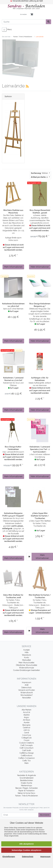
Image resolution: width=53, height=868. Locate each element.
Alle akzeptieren (26, 844)
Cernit (26, 733)
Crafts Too (26, 761)
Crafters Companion (26, 758)
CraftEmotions (27, 756)
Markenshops (27, 786)
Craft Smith (26, 750)
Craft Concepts (27, 745)
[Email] (20, 815)
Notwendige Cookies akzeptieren (26, 850)
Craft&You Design (27, 753)
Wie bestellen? (27, 695)
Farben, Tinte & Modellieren (27, 796)
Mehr (27, 763)
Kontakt (26, 650)
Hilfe (27, 652)
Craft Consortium (26, 748)
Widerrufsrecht (27, 693)
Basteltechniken (27, 780)
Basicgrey (26, 725)
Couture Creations (27, 743)
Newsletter (27, 698)
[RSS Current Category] (27, 86)
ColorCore (27, 735)
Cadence (26, 728)
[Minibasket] (32, 15)
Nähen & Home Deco (26, 793)
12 (40, 177)
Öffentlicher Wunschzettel (26, 665)
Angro (26, 717)
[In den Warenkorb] (29, 557)
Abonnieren (45, 815)
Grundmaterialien (27, 778)
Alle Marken (26, 710)
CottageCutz (27, 738)
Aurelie (27, 722)
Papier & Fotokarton (26, 791)
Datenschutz (26, 688)
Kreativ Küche (26, 783)
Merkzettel (26, 660)
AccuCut (27, 712)
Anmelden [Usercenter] (23, 14)
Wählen (40, 173)
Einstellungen (9, 856)
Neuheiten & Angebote (27, 775)
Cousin (27, 740)
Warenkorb (26, 655)
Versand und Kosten (27, 690)
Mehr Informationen (13, 267)
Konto (27, 658)
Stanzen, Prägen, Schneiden (26, 788)
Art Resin (27, 720)
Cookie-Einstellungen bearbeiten (26, 670)
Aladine (26, 715)
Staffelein (8, 96)
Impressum (27, 682)
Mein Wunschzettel (26, 663)
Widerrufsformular (27, 668)
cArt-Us (27, 730)
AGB (27, 685)
